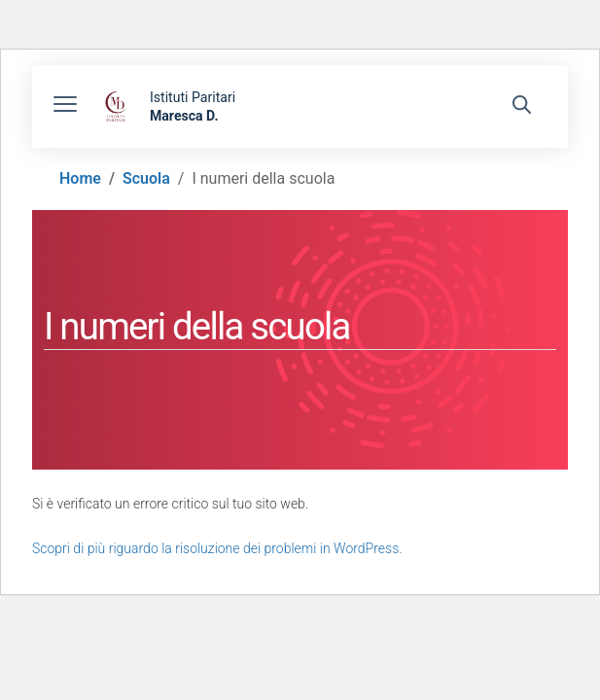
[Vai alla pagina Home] (80, 178)
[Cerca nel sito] (522, 107)
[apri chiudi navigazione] (65, 107)
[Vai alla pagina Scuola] (146, 178)
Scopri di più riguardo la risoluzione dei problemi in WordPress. (217, 548)
